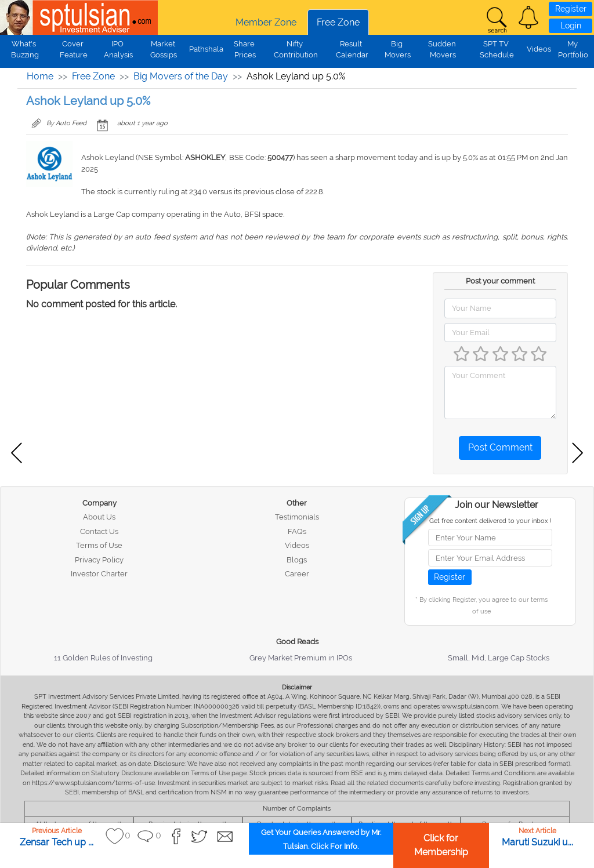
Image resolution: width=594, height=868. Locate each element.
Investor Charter (99, 574)
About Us (99, 517)
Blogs (297, 560)
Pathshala (206, 49)
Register (571, 9)
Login (571, 26)
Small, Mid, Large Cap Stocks (499, 658)
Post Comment (500, 447)
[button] (528, 17)
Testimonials (297, 517)
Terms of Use (99, 545)
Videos (539, 49)
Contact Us (99, 531)
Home (40, 76)
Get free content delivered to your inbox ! (490, 521)
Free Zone (338, 22)
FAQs (297, 531)
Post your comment (500, 281)
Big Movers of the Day (181, 76)
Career (297, 574)
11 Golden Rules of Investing (103, 658)
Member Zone (266, 22)
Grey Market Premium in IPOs (301, 658)
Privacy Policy (99, 560)
